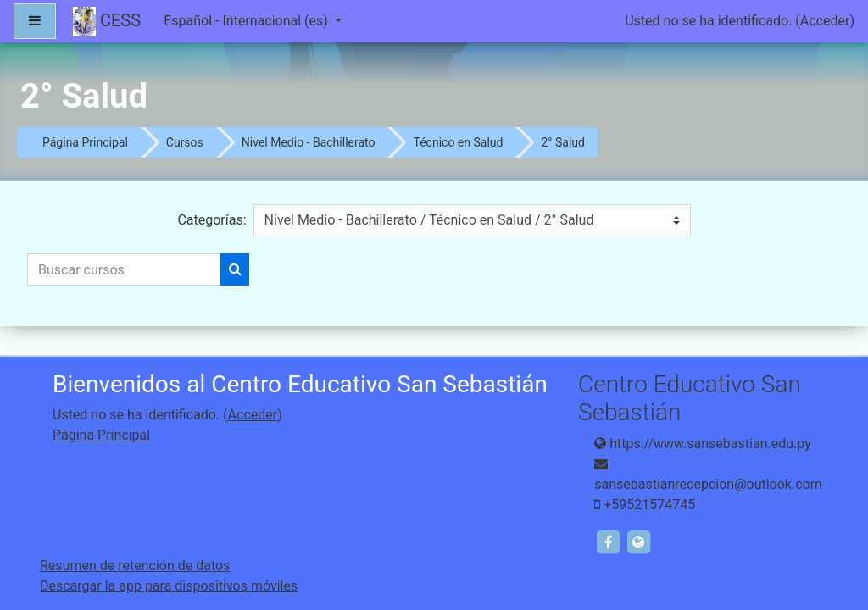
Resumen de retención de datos (135, 566)
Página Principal (85, 142)
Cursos (185, 142)
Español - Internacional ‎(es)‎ (248, 21)
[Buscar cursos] (124, 269)
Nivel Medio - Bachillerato (309, 142)
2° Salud (563, 142)
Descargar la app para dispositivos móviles (169, 586)
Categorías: (211, 220)
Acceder (825, 21)
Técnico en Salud (458, 142)
